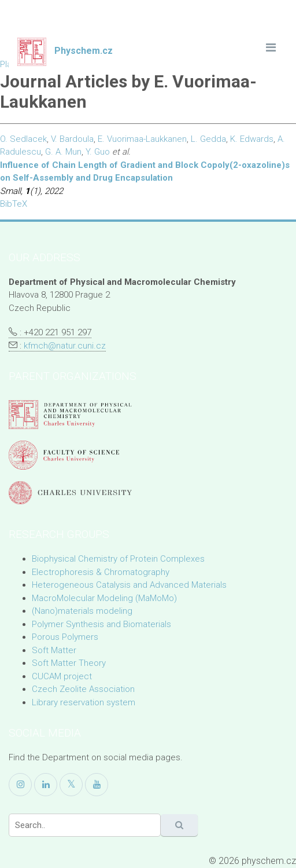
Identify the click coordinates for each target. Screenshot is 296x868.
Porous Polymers (65, 637)
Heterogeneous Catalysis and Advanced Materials (129, 585)
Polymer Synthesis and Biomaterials (101, 624)
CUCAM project (62, 676)
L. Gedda (208, 139)
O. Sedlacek (23, 139)
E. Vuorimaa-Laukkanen (142, 139)
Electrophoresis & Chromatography (101, 572)
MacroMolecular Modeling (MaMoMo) (104, 598)
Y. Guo (98, 152)
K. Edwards (252, 139)
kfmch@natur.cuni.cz (65, 346)
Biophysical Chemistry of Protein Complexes (118, 559)
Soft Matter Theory (69, 663)
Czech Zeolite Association (83, 689)
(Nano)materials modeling (82, 611)
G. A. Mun (63, 152)
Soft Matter (54, 650)
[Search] (85, 825)
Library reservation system (84, 702)
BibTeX (14, 204)
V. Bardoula (72, 139)
